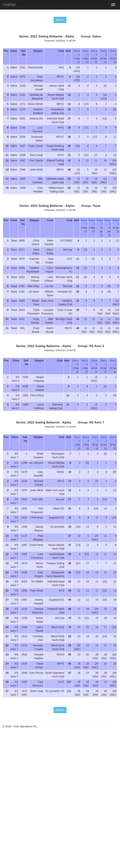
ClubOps (9, 5)
